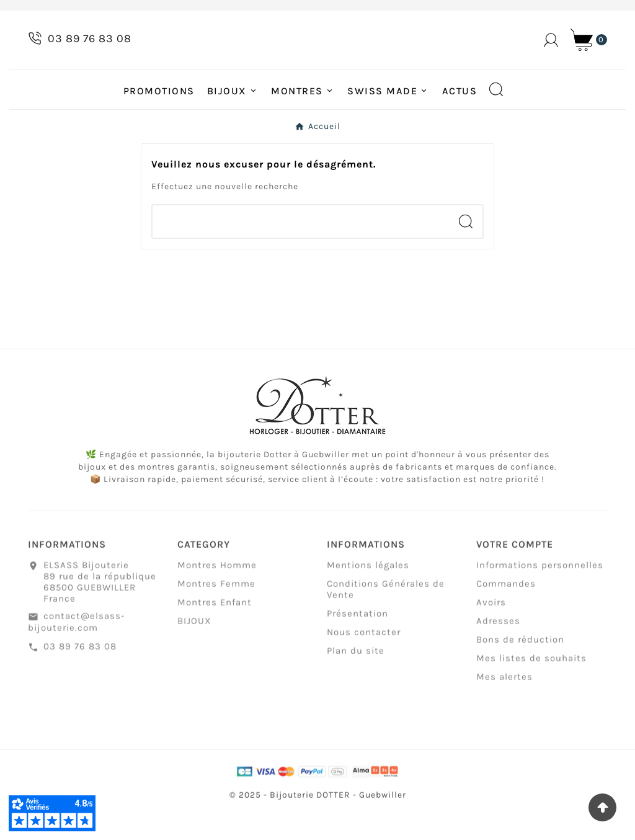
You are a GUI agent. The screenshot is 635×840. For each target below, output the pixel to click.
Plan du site (356, 681)
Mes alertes (504, 707)
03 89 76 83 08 (80, 676)
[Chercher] (301, 245)
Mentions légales (368, 595)
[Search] (466, 245)
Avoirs (491, 632)
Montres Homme (217, 595)
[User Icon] (551, 52)
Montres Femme (216, 614)
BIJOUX (194, 651)
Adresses (498, 651)
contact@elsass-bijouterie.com (76, 652)
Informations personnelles (540, 595)
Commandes (506, 614)
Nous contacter (364, 662)
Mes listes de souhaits (531, 688)
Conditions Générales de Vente (386, 619)
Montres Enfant (215, 632)
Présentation (357, 643)
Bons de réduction (520, 669)
